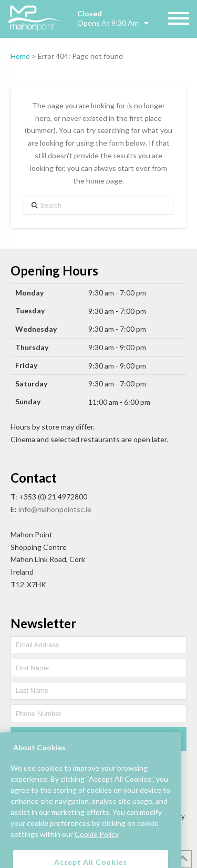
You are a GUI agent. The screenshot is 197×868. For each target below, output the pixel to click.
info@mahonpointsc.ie (55, 509)
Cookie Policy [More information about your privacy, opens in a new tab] (97, 846)
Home (20, 56)
